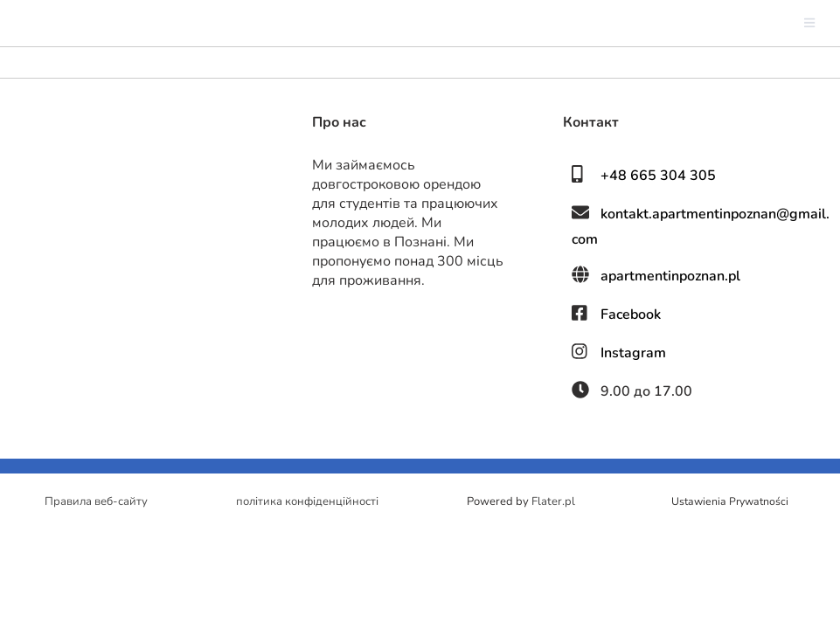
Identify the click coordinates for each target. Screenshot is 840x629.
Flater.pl (553, 501)
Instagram (633, 353)
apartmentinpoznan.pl (670, 276)
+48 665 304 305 (658, 176)
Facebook (631, 314)
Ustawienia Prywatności (730, 501)
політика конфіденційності (307, 501)
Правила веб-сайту (96, 501)
